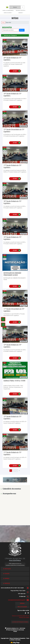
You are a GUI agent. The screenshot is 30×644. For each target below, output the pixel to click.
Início (3, 22)
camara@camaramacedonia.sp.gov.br (17, 600)
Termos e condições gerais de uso (21, 616)
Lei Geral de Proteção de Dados (20, 622)
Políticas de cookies (24, 618)
